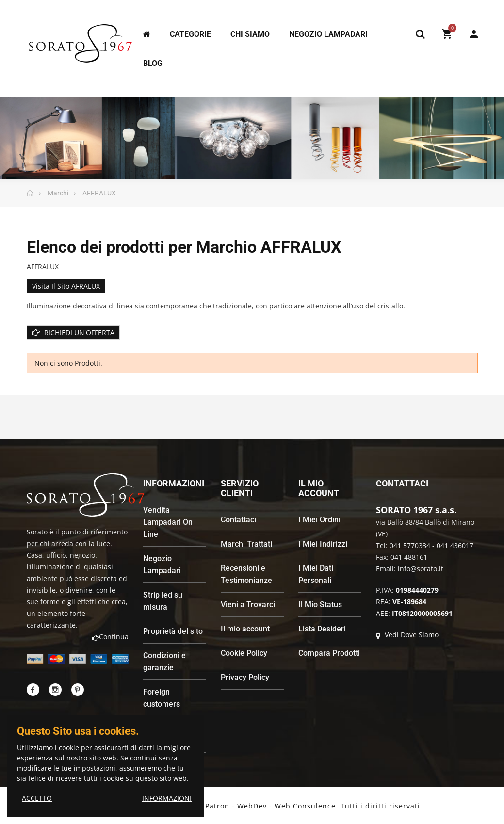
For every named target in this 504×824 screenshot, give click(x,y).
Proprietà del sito (173, 631)
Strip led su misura (163, 601)
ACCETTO (37, 798)
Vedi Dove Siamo (407, 635)
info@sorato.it (421, 569)
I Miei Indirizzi (323, 544)
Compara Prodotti (329, 653)
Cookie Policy (244, 653)
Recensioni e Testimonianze (246, 574)
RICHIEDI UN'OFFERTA (73, 332)
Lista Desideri (322, 629)
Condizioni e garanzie (164, 662)
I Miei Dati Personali (316, 574)
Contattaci (238, 520)
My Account (474, 34)
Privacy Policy (245, 677)
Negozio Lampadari (162, 565)
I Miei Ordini (319, 520)
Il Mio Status (320, 605)
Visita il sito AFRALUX (66, 286)
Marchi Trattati (246, 544)
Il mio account (245, 629)
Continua (110, 637)
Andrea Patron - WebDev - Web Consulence (256, 806)
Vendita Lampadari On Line (168, 522)
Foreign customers (162, 698)
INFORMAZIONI (167, 798)
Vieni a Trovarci (248, 605)
